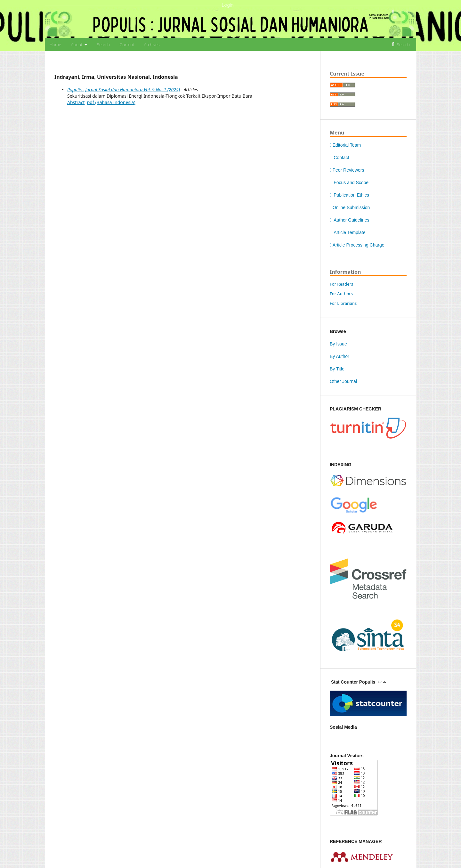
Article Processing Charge (357, 245)
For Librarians (343, 303)
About (77, 45)
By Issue (338, 344)
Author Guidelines (349, 220)
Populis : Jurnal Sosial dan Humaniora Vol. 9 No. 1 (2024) (124, 89)
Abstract (76, 102)
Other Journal (343, 381)
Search (103, 45)
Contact (339, 158)
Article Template (348, 232)
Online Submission (350, 207)
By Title (337, 369)
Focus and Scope (349, 183)
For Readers (341, 284)
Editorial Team (345, 145)
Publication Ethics (349, 195)
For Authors (341, 294)
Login (228, 5)
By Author (340, 356)
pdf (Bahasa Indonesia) (111, 102)
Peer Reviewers (347, 170)
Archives (152, 45)
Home (55, 45)
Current (127, 45)
